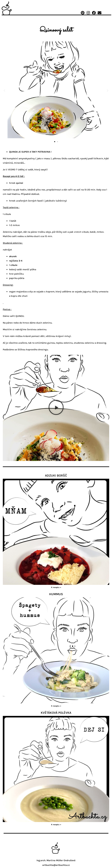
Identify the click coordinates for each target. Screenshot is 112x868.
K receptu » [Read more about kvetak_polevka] (56, 825)
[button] (4, 91)
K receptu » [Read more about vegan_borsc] (56, 587)
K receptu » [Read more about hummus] (56, 706)
